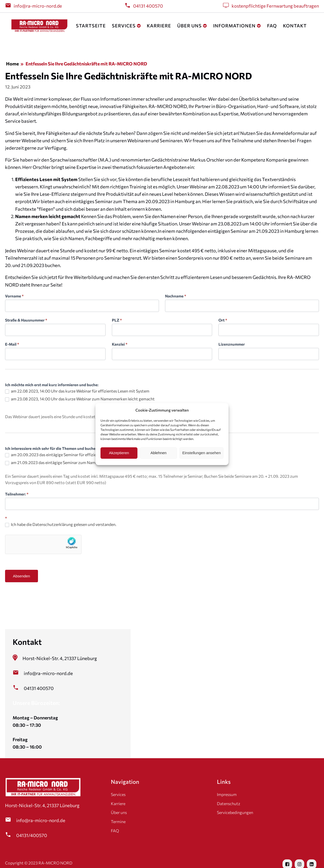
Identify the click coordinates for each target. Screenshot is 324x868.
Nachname (176, 296)
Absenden (22, 576)
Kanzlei (120, 344)
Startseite (91, 26)
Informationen (237, 26)
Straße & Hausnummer (26, 320)
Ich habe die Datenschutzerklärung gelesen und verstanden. (61, 524)
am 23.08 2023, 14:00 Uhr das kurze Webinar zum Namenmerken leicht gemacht (80, 399)
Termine (118, 821)
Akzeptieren (119, 453)
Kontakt (295, 26)
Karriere (159, 26)
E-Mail (12, 344)
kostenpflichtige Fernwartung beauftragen (275, 6)
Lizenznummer (232, 344)
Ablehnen (158, 453)
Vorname (14, 296)
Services (126, 26)
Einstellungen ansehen (201, 453)
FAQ (272, 26)
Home (12, 64)
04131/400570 (32, 835)
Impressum (227, 794)
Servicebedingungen (235, 812)
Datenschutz (229, 803)
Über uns (192, 26)
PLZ (117, 320)
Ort (223, 320)
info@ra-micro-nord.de (38, 6)
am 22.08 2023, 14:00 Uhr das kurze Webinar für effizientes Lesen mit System (77, 391)
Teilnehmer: (17, 494)
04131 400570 (148, 6)
